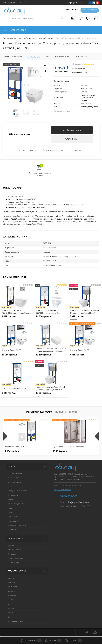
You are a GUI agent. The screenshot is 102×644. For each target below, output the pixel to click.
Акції (9, 605)
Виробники (12, 596)
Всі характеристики (62, 111)
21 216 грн (61, 452)
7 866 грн (85, 357)
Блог (9, 618)
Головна (11, 579)
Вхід (5, 3)
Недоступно (77, 151)
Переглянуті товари (66, 413)
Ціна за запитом (20, 135)
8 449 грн (17, 395)
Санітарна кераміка (15, 483)
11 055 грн (17, 357)
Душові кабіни (13, 496)
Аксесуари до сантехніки (17, 526)
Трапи (10, 509)
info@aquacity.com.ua (78, 503)
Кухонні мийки (13, 518)
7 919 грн (85, 319)
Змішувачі (12, 500)
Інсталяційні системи (16, 474)
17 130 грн (51, 357)
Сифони (11, 513)
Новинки (11, 546)
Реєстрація (12, 3)
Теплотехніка (13, 531)
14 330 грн (51, 319)
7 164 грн (12, 452)
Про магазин (12, 583)
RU (21, 3)
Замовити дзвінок (89, 10)
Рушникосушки (13, 522)
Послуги (11, 609)
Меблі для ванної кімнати (17, 492)
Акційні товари (13, 563)
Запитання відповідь (15, 622)
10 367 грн (51, 395)
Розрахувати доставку (54, 151)
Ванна (10, 487)
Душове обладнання (15, 505)
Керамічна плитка (14, 479)
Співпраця (11, 592)
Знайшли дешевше (27, 151)
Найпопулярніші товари (39, 413)
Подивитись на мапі (62, 490)
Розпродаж (12, 555)
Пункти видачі (13, 588)
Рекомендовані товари (16, 559)
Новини (10, 614)
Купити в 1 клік (72, 140)
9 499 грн (17, 319)
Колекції (11, 601)
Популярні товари (14, 550)
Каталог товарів (15, 30)
